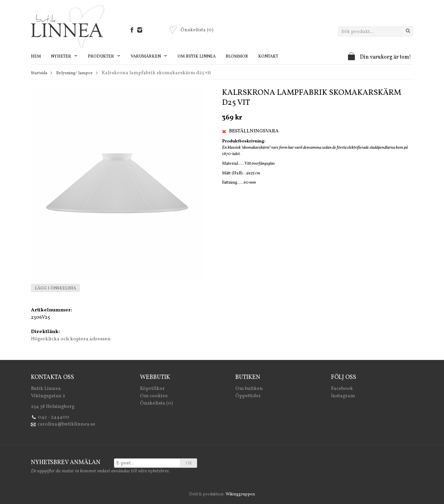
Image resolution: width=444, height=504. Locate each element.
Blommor (237, 57)
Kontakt (268, 57)
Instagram (343, 396)
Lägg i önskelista (55, 288)
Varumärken (149, 57)
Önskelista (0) (156, 403)
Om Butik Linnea (197, 57)
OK (189, 463)
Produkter (104, 57)
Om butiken (249, 389)
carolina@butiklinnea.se (66, 424)
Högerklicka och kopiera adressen (71, 339)
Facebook (342, 389)
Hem (36, 57)
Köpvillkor (152, 389)
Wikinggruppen (240, 494)
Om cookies (154, 396)
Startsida (39, 73)
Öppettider (248, 396)
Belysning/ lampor (74, 73)
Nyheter (64, 57)
